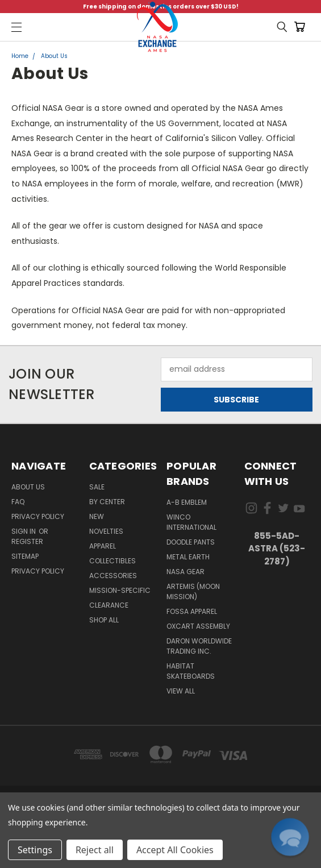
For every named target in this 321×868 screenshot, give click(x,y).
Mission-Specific (120, 590)
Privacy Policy (38, 516)
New (97, 516)
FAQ (18, 502)
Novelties (106, 531)
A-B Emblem (187, 502)
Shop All (104, 620)
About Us (28, 487)
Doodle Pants (191, 542)
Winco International (191, 522)
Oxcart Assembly (198, 626)
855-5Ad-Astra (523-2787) (277, 549)
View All (181, 691)
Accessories (113, 576)
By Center (107, 502)
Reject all (95, 850)
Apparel (103, 546)
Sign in (24, 531)
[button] (290, 837)
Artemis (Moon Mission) (193, 591)
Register (27, 541)
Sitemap (25, 556)
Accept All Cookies (175, 850)
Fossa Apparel (192, 611)
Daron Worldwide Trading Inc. (199, 646)
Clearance (109, 605)
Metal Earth (188, 557)
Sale (97, 487)
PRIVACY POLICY (38, 571)
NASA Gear (185, 572)
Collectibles (112, 561)
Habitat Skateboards (191, 671)
